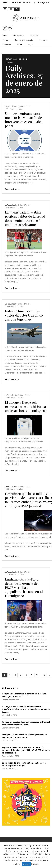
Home (8, 59)
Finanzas (34, 36)
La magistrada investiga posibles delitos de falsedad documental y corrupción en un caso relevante (25, 218)
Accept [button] (26, 864)
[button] (5, 9)
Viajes (30, 45)
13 (44, 675)
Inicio (5, 36)
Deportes (7, 45)
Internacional (19, 36)
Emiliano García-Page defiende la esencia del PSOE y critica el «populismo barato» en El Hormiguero (24, 587)
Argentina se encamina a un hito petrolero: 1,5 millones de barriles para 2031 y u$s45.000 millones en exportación (26, 750)
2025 (15, 59)
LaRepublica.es (11, 106)
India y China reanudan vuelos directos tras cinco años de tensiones (24, 315)
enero (22, 59)
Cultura (6, 40)
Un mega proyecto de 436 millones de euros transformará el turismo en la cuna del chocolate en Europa (26, 709)
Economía (43, 40)
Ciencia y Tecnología (24, 40)
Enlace (35, 864)
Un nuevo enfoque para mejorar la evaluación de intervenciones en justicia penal (24, 120)
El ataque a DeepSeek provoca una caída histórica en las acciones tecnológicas (26, 406)
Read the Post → (12, 189)
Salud (19, 45)
